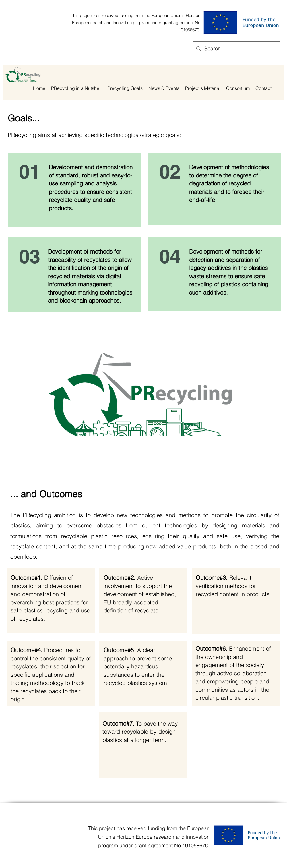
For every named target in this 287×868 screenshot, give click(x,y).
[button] (125, 88)
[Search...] (236, 49)
